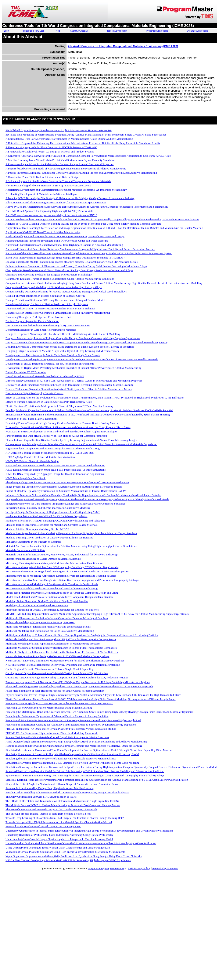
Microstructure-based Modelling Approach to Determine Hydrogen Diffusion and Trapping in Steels (61, 576)
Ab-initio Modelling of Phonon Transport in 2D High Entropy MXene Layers (48, 185)
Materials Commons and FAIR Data (25, 550)
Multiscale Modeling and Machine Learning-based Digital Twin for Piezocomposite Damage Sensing (61, 639)
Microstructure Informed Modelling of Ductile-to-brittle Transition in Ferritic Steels (52, 584)
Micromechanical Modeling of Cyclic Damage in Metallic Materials (43, 559)
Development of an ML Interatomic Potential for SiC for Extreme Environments (50, 364)
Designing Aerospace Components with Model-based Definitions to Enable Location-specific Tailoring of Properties (70, 347)
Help (58, 31)
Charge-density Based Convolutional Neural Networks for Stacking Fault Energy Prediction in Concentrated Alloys (69, 270)
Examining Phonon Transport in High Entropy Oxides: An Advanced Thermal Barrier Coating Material (62, 423)
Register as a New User (33, 31)
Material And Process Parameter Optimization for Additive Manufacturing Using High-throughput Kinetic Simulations (71, 546)
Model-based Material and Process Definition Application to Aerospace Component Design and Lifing (62, 593)
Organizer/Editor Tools (198, 31)
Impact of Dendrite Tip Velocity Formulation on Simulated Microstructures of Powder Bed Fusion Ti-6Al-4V (66, 491)
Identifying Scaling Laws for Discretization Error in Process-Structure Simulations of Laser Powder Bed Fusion (67, 482)
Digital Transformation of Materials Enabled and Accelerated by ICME (45, 376)
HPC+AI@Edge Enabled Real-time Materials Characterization (40, 457)
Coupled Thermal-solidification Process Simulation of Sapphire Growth (45, 296)
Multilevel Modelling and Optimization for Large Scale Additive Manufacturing (50, 631)
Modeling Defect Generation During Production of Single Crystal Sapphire (47, 601)
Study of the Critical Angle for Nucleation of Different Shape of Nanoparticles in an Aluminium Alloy (62, 784)
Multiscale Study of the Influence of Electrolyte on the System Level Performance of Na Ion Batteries (62, 652)
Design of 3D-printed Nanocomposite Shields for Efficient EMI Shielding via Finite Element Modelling (63, 334)
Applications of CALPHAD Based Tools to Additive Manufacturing (43, 232)
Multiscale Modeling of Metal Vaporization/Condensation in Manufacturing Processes (53, 644)
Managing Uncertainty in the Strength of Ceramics (33, 542)
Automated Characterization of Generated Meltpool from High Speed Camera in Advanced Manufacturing (64, 245)
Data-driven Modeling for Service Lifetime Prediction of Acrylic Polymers (47, 304)
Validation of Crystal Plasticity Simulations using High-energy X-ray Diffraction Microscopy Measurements (65, 852)
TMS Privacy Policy (139, 868)
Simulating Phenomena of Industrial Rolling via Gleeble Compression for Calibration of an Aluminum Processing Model (72, 754)
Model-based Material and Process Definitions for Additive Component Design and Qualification (59, 597)
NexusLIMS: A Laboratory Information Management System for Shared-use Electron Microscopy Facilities (65, 661)
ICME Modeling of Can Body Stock (26, 478)
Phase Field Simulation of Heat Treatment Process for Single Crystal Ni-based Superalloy (55, 691)
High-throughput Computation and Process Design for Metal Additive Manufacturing (53, 448)
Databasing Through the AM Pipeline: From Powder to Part (38, 317)
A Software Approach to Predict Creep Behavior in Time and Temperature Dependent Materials (58, 181)
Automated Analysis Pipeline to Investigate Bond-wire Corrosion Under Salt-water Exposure (57, 241)
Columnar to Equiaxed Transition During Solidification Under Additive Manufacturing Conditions (60, 279)
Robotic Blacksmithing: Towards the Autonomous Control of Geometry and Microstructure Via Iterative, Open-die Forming (74, 746)
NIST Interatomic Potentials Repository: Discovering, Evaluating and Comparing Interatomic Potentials (63, 665)
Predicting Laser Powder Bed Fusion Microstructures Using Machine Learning (49, 708)
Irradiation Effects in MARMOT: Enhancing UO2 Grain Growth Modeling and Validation (55, 521)
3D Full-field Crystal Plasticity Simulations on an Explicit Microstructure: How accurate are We (59, 130)
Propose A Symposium (117, 31)
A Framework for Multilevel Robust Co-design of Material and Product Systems (50, 152)
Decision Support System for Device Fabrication (32, 321)
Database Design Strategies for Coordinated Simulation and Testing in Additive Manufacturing (58, 313)
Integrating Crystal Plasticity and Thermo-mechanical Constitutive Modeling (48, 508)
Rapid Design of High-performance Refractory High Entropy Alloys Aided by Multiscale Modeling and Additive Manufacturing (76, 742)
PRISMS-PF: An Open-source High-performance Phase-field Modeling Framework (52, 733)
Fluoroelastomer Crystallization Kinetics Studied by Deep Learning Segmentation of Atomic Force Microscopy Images (71, 440)
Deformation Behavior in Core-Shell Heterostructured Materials (41, 330)
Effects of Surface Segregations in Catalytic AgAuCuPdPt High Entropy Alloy (49, 402)
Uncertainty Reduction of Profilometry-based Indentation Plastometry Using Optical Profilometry (59, 835)
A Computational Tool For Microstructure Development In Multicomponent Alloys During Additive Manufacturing (69, 139)
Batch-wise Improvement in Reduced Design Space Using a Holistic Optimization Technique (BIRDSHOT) (65, 258)
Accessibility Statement (165, 868)
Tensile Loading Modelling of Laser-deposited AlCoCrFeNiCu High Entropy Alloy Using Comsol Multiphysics (67, 792)
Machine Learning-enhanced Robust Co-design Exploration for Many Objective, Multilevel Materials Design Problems (71, 533)
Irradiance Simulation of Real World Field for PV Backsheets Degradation (46, 516)
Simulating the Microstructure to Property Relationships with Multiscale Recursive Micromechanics (61, 758)
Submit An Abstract (79, 31)
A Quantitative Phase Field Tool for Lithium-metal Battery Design (42, 177)
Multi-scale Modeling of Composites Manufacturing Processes (40, 622)
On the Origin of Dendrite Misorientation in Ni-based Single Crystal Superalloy (49, 669)
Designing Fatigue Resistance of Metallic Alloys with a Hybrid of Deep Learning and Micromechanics (62, 351)
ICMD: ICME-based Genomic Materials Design (32, 461)
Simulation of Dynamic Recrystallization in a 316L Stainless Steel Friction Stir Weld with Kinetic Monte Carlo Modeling (72, 763)
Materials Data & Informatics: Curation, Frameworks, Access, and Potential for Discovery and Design (62, 554)
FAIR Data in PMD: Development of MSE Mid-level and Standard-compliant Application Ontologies (62, 431)
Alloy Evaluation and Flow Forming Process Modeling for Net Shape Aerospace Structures (56, 202)
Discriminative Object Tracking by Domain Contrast (34, 393)
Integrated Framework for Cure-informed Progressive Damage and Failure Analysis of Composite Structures (65, 504)
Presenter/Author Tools (157, 31)
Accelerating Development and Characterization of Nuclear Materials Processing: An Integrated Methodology (66, 190)
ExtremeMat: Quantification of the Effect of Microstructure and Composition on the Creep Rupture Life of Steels (68, 427)
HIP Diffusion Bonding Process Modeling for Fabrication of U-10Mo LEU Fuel (50, 453)
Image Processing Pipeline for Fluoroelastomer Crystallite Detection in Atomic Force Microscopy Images (64, 487)
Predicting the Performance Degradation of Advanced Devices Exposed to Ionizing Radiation (57, 716)
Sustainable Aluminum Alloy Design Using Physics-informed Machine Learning (50, 788)
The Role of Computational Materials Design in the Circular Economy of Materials (51, 809)
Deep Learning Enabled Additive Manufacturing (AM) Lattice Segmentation (48, 325)
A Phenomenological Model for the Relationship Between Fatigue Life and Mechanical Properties (60, 164)
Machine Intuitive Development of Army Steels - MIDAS (37, 529)
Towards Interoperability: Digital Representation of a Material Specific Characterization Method (59, 822)
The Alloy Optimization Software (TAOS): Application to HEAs (41, 797)
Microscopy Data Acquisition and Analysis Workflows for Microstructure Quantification (54, 563)
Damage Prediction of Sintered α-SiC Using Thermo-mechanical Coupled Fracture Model (55, 300)
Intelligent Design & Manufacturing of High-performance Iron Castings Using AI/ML (53, 512)
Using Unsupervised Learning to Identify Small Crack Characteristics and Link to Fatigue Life (58, 848)
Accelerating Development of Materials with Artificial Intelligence (42, 194)
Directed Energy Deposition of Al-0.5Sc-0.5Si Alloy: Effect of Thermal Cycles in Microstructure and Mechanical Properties (74, 381)
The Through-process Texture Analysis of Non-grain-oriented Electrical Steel (48, 814)
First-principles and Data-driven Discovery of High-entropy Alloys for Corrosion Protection (56, 436)
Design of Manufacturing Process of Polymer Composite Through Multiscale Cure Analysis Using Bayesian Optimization (73, 338)
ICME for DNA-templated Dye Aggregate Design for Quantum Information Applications (55, 474)
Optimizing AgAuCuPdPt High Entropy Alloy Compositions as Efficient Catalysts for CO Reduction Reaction (67, 677)
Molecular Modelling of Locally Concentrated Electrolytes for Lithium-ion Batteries (52, 610)
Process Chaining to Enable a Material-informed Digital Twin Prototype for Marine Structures (57, 737)
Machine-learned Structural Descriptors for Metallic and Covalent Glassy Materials (51, 525)
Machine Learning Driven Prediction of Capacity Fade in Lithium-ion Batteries (49, 538)
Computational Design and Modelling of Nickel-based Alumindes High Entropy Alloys (54, 287)
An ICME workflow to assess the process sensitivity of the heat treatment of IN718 (51, 215)
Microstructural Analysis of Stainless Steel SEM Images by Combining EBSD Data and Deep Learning (62, 567)
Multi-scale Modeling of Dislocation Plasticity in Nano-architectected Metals (48, 627)
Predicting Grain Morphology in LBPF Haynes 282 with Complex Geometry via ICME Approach (59, 703)
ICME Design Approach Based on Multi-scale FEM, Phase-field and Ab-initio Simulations (56, 470)
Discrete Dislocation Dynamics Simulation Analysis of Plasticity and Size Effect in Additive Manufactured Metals (69, 389)
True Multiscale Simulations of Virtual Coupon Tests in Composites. (43, 826)
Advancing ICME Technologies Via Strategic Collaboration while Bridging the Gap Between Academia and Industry (70, 198)
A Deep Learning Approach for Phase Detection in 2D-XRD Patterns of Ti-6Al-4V (51, 147)
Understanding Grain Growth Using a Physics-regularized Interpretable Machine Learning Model (59, 839)
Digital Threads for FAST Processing (26, 372)
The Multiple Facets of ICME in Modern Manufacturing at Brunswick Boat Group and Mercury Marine (63, 805)
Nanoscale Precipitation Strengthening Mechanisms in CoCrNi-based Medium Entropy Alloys (57, 656)
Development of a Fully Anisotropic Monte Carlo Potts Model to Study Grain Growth (53, 355)
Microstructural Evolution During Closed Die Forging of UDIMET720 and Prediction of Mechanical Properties (67, 571)
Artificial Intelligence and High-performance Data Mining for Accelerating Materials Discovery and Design (65, 236)
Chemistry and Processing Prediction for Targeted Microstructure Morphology (49, 275)
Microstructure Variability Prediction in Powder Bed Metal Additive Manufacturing (51, 588)
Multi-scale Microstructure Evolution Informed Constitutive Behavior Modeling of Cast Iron (57, 618)
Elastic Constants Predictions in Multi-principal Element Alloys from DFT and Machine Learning (59, 406)
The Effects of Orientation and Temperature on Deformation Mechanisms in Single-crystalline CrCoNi (62, 801)
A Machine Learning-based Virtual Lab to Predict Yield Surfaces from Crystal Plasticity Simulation (60, 160)
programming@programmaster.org (107, 868)
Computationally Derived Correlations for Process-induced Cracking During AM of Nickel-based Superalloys (66, 291)
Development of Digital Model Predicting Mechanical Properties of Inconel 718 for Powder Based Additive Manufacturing (73, 368)
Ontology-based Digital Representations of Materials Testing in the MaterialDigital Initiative (57, 673)
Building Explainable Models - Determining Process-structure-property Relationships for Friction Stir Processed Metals (72, 262)
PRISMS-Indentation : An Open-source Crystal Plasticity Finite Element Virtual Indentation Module (61, 729)
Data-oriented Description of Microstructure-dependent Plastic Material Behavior (50, 308)
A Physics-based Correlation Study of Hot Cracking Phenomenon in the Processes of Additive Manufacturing (66, 168)
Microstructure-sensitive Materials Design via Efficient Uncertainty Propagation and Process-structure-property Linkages (72, 580)
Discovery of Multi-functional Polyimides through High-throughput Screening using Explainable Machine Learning (69, 385)
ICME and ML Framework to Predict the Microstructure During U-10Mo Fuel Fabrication (55, 465)
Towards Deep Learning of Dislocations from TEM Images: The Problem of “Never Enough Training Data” (65, 818)
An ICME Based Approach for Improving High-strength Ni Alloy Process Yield (49, 211)
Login (7, 31)
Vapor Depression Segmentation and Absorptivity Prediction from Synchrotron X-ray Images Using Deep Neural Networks (73, 856)
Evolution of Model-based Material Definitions (32, 419)
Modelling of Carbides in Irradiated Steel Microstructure (37, 605)
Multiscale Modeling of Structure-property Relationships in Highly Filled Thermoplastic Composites (61, 648)
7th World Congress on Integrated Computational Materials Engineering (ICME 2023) (123, 46)
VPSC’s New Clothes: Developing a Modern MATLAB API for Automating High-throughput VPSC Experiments (68, 860)
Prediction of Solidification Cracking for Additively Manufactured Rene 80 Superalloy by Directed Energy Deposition (71, 725)
